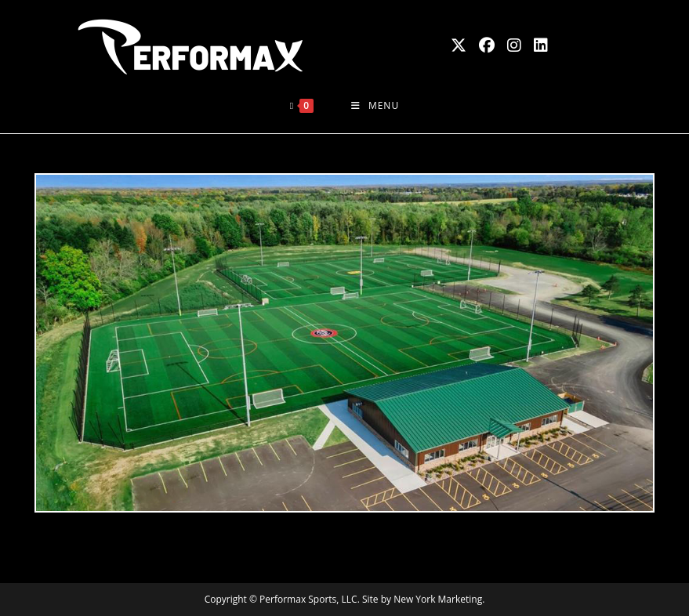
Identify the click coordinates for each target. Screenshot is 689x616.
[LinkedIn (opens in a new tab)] (541, 45)
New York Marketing (438, 599)
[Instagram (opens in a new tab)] (514, 45)
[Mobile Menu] (375, 106)
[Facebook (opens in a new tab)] (487, 45)
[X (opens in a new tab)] (459, 45)
